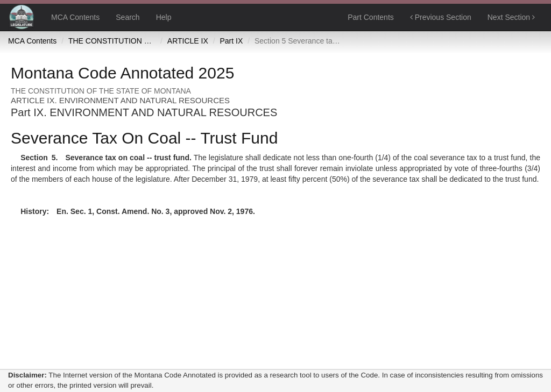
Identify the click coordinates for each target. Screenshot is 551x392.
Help (164, 17)
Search (128, 17)
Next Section (511, 17)
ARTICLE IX (188, 41)
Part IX (232, 41)
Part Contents (371, 17)
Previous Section (441, 17)
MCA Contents (75, 17)
